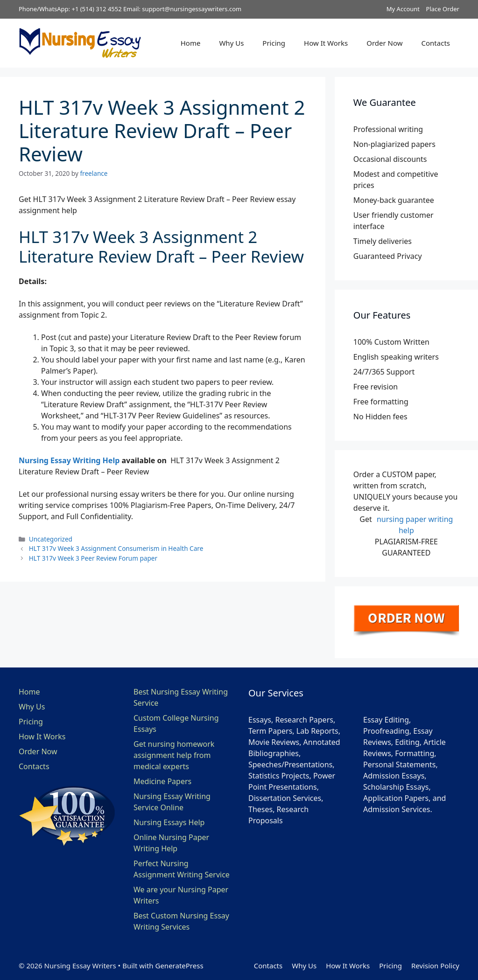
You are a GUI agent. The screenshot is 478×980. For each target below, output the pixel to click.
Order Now (384, 43)
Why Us (231, 43)
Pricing (274, 43)
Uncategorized (51, 539)
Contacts (436, 43)
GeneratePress (179, 966)
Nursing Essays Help (169, 822)
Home (191, 43)
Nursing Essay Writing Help (69, 460)
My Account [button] (403, 9)
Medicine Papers (162, 781)
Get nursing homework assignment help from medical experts (174, 755)
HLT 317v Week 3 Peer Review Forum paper (93, 558)
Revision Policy (435, 966)
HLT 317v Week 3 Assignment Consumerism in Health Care (116, 548)
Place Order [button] (443, 9)
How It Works (326, 43)
